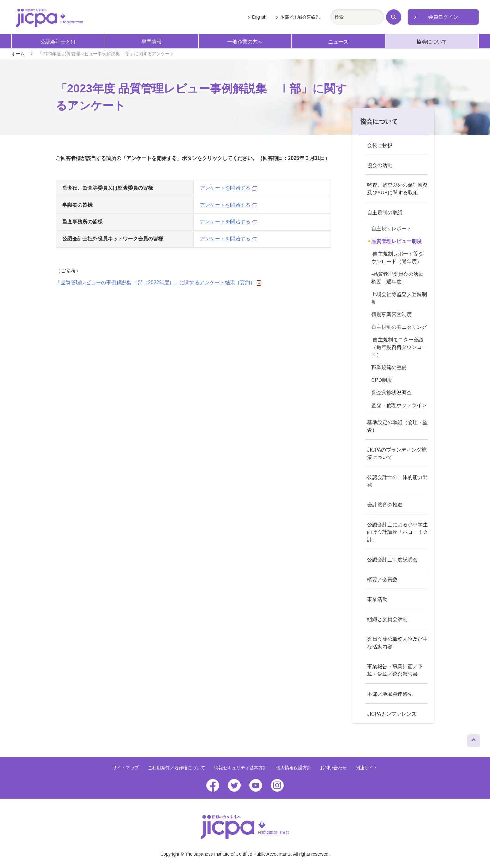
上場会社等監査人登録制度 (399, 298)
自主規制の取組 (385, 213)
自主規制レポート (391, 229)
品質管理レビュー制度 (397, 241)
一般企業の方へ (245, 42)
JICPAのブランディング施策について (397, 454)
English (259, 17)
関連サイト (367, 768)
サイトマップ (126, 768)
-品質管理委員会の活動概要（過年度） (397, 278)
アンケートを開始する (228, 188)
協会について (432, 42)
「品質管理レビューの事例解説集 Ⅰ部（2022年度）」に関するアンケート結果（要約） (158, 283)
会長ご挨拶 (380, 145)
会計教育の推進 (385, 505)
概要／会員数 (382, 579)
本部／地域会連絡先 (300, 17)
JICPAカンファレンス (392, 714)
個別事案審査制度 (391, 314)
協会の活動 (380, 165)
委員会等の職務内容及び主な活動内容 (397, 643)
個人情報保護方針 (294, 768)
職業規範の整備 (389, 367)
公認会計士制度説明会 (392, 560)
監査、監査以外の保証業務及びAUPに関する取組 (397, 189)
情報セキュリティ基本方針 (241, 768)
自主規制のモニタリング (399, 327)
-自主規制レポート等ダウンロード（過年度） (397, 258)
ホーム (18, 54)
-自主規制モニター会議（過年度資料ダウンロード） (399, 347)
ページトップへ (474, 739)
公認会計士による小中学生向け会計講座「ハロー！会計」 (397, 532)
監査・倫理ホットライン (399, 405)
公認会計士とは (58, 42)
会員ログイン (443, 17)
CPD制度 (382, 380)
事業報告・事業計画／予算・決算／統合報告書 (395, 670)
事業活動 (377, 599)
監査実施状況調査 (391, 393)
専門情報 (152, 42)
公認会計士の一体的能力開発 (397, 481)
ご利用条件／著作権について (176, 768)
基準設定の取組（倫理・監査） (397, 426)
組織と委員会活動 (387, 619)
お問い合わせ (333, 768)
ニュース (338, 42)
